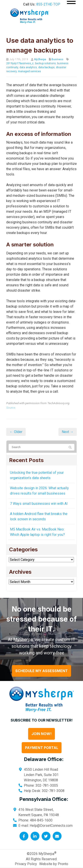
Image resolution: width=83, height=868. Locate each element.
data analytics (28, 67)
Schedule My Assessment (41, 671)
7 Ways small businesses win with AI (39, 504)
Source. (11, 408)
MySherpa (40, 59)
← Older (16, 432)
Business (57, 59)
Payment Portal (42, 748)
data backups (46, 67)
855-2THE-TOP (48, 4)
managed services (29, 71)
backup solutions (45, 63)
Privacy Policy (26, 864)
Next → (68, 432)
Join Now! (41, 734)
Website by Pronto (54, 864)
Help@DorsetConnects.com (51, 826)
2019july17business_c (20, 63)
